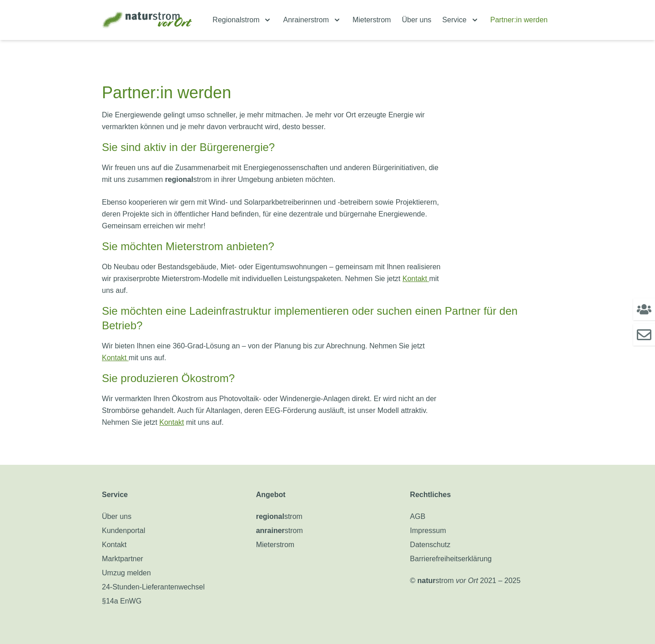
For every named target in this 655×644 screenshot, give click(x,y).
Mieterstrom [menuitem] (372, 20)
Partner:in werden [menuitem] (519, 20)
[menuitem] (242, 20)
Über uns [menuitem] (416, 20)
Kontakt (416, 279)
